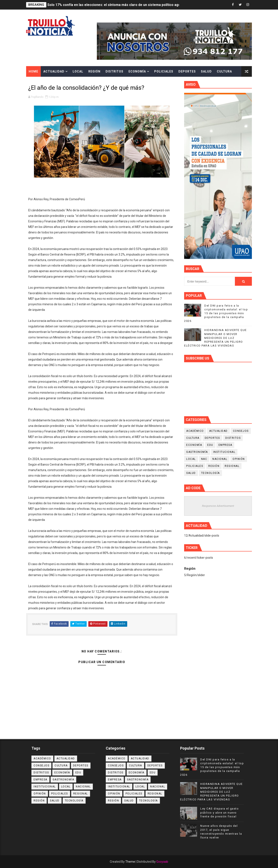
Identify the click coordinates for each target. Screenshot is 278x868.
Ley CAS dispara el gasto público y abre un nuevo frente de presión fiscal (219, 812)
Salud (206, 71)
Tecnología (210, 473)
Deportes (187, 71)
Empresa (225, 445)
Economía (137, 71)
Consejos (241, 431)
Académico (195, 431)
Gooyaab (162, 862)
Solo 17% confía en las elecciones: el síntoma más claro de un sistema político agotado (118, 5)
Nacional (220, 459)
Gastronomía (197, 452)
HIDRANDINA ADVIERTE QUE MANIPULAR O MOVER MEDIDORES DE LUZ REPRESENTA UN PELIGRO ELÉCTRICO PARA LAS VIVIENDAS (215, 338)
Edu (210, 445)
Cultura (224, 71)
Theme (130, 862)
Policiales (164, 71)
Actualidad (54, 71)
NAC (204, 459)
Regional (232, 466)
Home (33, 71)
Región (94, 71)
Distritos (114, 71)
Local (78, 71)
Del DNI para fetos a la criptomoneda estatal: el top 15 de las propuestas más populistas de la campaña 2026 (216, 313)
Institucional (224, 452)
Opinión (239, 459)
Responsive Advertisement (218, 506)
